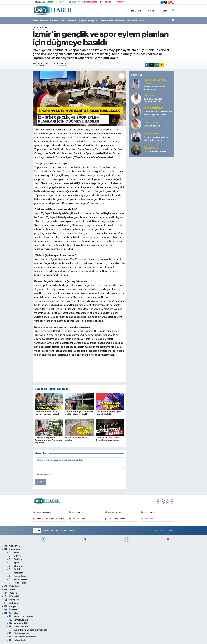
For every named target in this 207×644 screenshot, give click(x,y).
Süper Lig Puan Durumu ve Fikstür (48, 519)
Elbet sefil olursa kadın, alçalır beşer (155, 88)
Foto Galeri (134, 11)
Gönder (41, 482)
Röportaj (12, 596)
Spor (63, 21)
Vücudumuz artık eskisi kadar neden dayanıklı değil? (158, 113)
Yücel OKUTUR (151, 148)
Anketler (12, 603)
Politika (54, 21)
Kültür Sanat (106, 21)
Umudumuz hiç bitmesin (155, 126)
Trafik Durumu (148, 512)
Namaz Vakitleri (113, 512)
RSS (37, 530)
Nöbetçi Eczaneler (42, 512)
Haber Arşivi (148, 519)
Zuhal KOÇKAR (151, 122)
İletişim (11, 610)
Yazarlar (164, 11)
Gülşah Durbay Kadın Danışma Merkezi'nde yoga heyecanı (49, 440)
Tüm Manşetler (77, 519)
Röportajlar (138, 21)
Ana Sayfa (12, 546)
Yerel (35, 21)
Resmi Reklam (122, 21)
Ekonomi (72, 21)
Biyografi (12, 600)
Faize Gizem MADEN (154, 108)
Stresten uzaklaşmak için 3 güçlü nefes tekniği (157, 139)
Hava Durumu (76, 512)
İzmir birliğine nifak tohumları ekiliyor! (153, 100)
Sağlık (83, 21)
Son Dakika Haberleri (115, 519)
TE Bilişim (171, 530)
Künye (10, 606)
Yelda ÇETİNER (151, 134)
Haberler (37, 27)
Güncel (44, 21)
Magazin (93, 21)
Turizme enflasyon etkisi (155, 152)
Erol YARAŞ (149, 95)
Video (150, 11)
